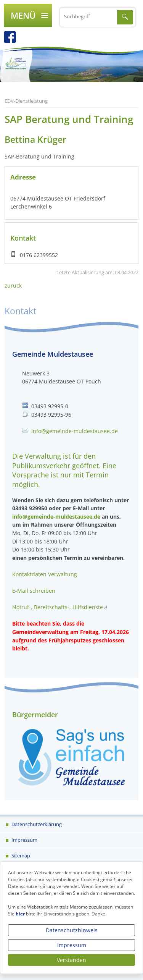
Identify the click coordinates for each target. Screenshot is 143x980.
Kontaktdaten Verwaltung (45, 574)
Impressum (72, 945)
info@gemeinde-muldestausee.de (75, 431)
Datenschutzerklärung (36, 824)
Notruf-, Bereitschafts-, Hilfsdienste (58, 607)
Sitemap (20, 855)
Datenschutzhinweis (72, 930)
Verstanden (71, 960)
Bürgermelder (35, 715)
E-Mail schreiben (34, 591)
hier (20, 914)
